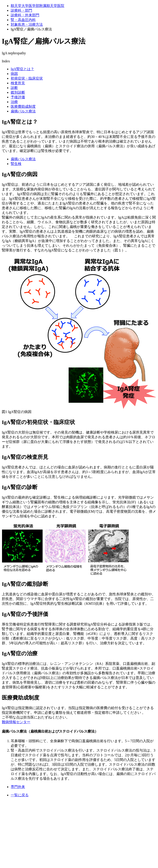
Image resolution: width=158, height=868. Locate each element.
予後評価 (18, 97)
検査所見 (18, 83)
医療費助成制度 (23, 106)
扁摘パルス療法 (23, 111)
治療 (14, 102)
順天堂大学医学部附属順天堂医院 (37, 6)
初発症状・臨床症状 (27, 78)
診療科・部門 (21, 10)
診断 (14, 88)
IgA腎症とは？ (22, 69)
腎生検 (16, 164)
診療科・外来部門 (25, 15)
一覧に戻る (20, 795)
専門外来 (18, 787)
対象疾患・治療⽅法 (27, 24)
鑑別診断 (18, 92)
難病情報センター (16, 722)
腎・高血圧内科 (23, 20)
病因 (14, 74)
